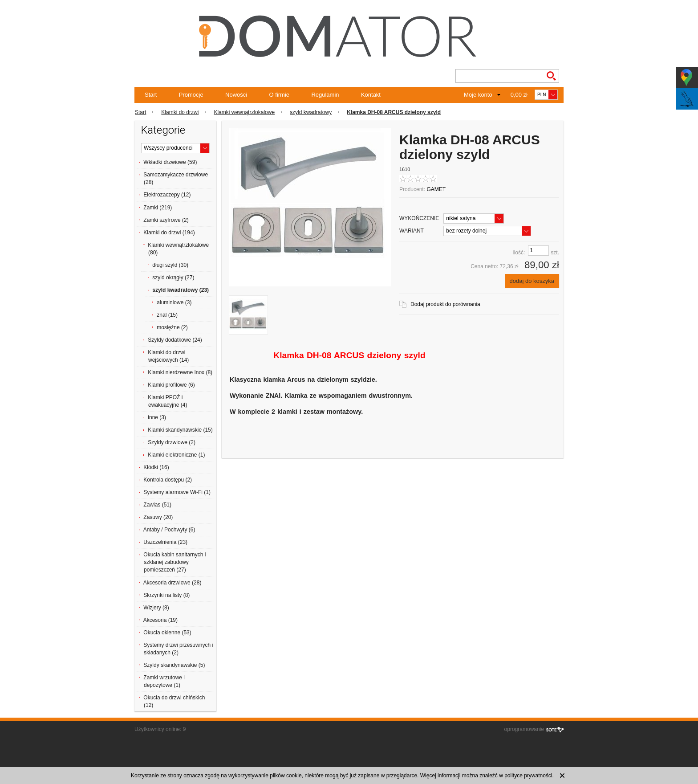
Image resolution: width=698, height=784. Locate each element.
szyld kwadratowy (311, 112)
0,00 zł (519, 95)
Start (151, 95)
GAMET (436, 189)
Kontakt (371, 95)
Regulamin (325, 95)
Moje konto (478, 95)
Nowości (236, 95)
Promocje (191, 95)
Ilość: (519, 253)
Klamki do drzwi (180, 112)
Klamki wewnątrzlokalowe (244, 112)
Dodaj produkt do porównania (445, 304)
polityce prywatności (528, 776)
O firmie (280, 95)
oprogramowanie (524, 729)
